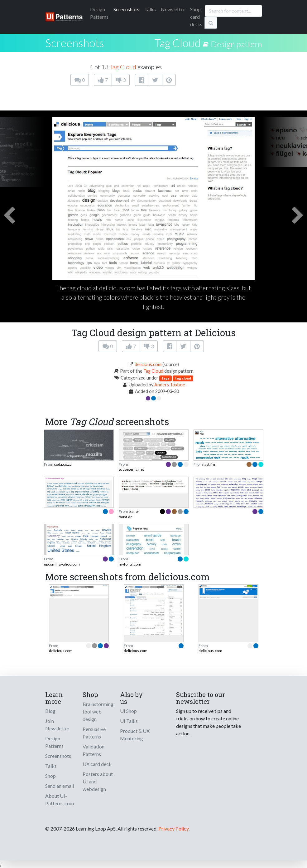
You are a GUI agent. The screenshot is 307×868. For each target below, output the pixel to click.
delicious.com (148, 364)
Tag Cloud (177, 43)
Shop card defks (196, 17)
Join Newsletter (57, 725)
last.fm (209, 464)
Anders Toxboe (170, 385)
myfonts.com (130, 564)
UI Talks (129, 721)
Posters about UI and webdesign (98, 781)
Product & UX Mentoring (135, 735)
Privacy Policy (173, 829)
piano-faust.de (129, 514)
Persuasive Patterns (94, 733)
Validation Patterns (94, 750)
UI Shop (128, 711)
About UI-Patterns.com (60, 799)
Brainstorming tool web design (98, 711)
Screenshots (126, 9)
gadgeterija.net (131, 469)
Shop (50, 776)
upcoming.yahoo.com (62, 564)
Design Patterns (54, 742)
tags (165, 378)
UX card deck (97, 764)
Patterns (99, 13)
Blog (50, 711)
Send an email (60, 786)
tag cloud (183, 378)
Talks (150, 9)
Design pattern (236, 44)
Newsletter (173, 9)
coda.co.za (63, 464)
